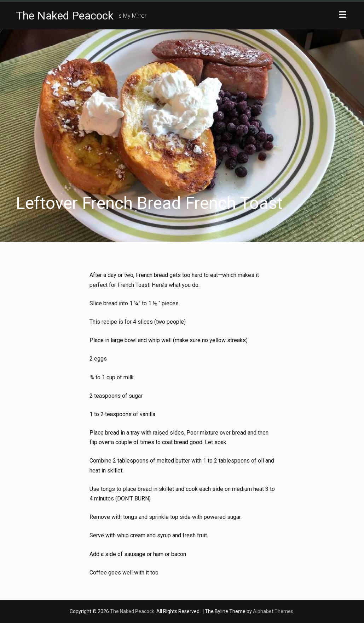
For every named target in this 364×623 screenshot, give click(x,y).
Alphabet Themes (273, 611)
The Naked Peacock (65, 16)
